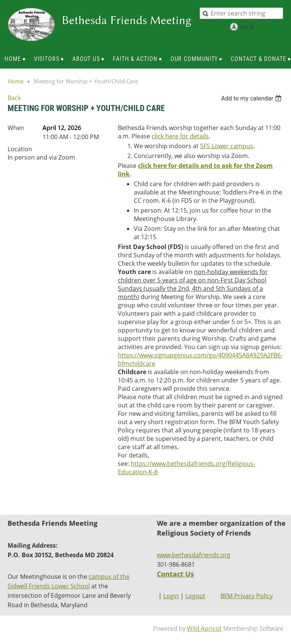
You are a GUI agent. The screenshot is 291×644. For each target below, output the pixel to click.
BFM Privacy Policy (247, 596)
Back (14, 98)
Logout (195, 596)
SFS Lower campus (227, 146)
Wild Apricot (204, 628)
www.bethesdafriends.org (194, 555)
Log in (247, 26)
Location (20, 149)
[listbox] (252, 98)
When (16, 128)
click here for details (180, 136)
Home (16, 81)
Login (171, 596)
